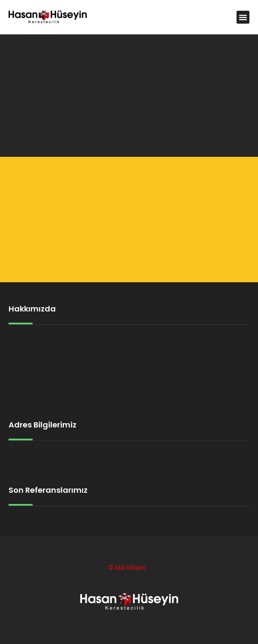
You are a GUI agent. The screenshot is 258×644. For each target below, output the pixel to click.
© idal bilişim (127, 567)
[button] (243, 17)
